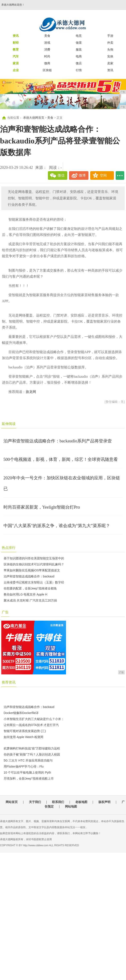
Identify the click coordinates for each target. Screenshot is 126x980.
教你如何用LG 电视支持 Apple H (25, 594)
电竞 (79, 36)
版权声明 (104, 802)
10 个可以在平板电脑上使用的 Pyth (27, 772)
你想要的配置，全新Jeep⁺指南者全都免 (30, 588)
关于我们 (35, 802)
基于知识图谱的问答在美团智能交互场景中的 (34, 558)
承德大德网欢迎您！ (13, 5)
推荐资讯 (9, 682)
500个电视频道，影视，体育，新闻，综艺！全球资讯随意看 (61, 459)
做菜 (79, 43)
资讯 (110, 70)
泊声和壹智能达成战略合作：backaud (29, 576)
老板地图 (81, 802)
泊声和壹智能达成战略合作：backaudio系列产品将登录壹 (58, 441)
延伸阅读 (9, 424)
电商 (79, 56)
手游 (110, 36)
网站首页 (12, 802)
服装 (79, 49)
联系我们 (58, 802)
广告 (5, 612)
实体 (110, 56)
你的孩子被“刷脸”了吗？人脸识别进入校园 (32, 754)
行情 (79, 70)
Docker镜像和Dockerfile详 (21, 713)
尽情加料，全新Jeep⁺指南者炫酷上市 (29, 778)
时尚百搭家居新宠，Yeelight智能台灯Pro (42, 507)
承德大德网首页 (34, 118)
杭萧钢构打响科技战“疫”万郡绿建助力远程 (32, 748)
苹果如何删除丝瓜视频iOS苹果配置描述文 (32, 570)
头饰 (110, 49)
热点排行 (9, 548)
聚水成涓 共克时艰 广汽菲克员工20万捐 (30, 600)
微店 (79, 63)
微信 (61, 175)
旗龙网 (31, 392)
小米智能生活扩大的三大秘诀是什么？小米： (34, 719)
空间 (103, 175)
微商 (47, 63)
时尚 (47, 56)
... (120, 175)
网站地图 (71, 806)
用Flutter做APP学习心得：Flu (24, 766)
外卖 (110, 43)
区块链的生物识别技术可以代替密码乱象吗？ (34, 564)
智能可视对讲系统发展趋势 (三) (25, 731)
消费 (47, 49)
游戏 (47, 43)
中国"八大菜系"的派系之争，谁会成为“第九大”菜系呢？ (57, 526)
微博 (82, 175)
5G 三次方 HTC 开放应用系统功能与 (28, 760)
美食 (47, 36)
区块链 (47, 70)
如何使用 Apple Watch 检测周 (24, 737)
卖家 (110, 63)
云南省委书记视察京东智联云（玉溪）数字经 (34, 582)
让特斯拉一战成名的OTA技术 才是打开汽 (31, 725)
